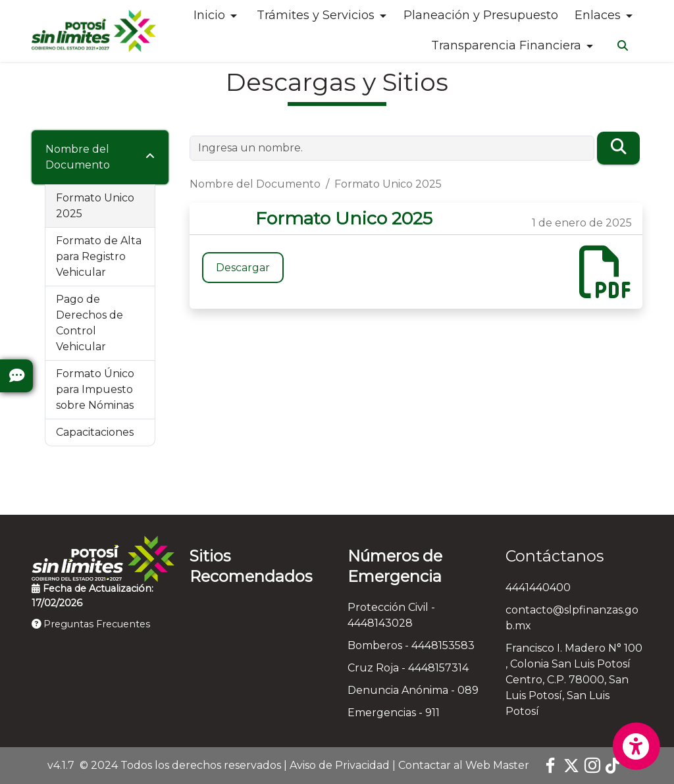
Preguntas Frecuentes (91, 624)
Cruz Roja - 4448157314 (408, 668)
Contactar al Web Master (464, 765)
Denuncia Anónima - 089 (413, 690)
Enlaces (598, 15)
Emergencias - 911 (394, 713)
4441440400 (538, 588)
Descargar (243, 268)
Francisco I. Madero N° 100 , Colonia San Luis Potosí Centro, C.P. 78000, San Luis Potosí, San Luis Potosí (574, 680)
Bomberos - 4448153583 (411, 645)
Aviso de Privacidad (340, 765)
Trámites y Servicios (316, 15)
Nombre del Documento (78, 157)
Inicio (209, 15)
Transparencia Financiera (506, 45)
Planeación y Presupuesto (481, 15)
